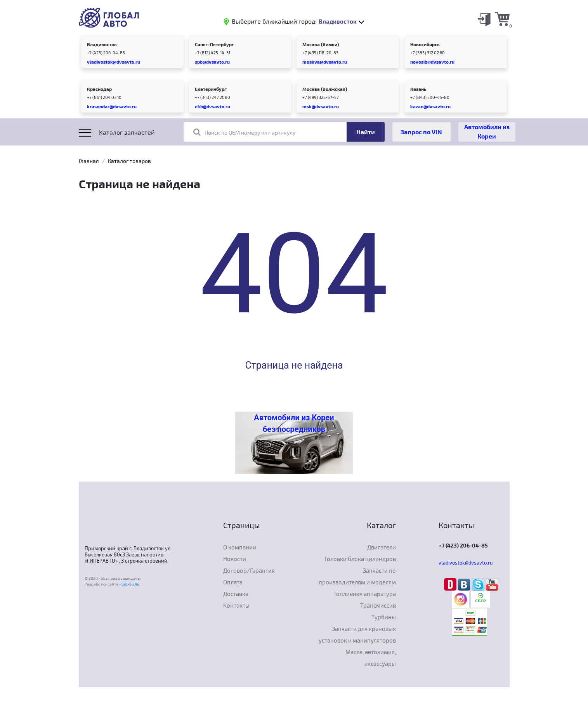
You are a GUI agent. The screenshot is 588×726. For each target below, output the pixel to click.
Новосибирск (425, 44)
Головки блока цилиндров (360, 559)
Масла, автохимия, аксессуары (371, 658)
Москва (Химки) (321, 44)
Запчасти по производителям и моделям (357, 576)
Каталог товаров (129, 161)
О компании (240, 547)
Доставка (236, 594)
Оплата (233, 582)
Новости (235, 559)
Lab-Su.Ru (130, 584)
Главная (89, 161)
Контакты (236, 605)
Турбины (384, 617)
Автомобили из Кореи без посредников (294, 423)
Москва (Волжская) (325, 89)
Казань (418, 89)
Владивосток (102, 44)
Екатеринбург (211, 89)
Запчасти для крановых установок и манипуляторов (357, 634)
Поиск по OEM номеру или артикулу (244, 132)
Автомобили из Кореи (487, 131)
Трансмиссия (378, 605)
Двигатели (382, 547)
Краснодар (99, 89)
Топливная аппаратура (365, 594)
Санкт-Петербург (214, 44)
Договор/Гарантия (249, 570)
